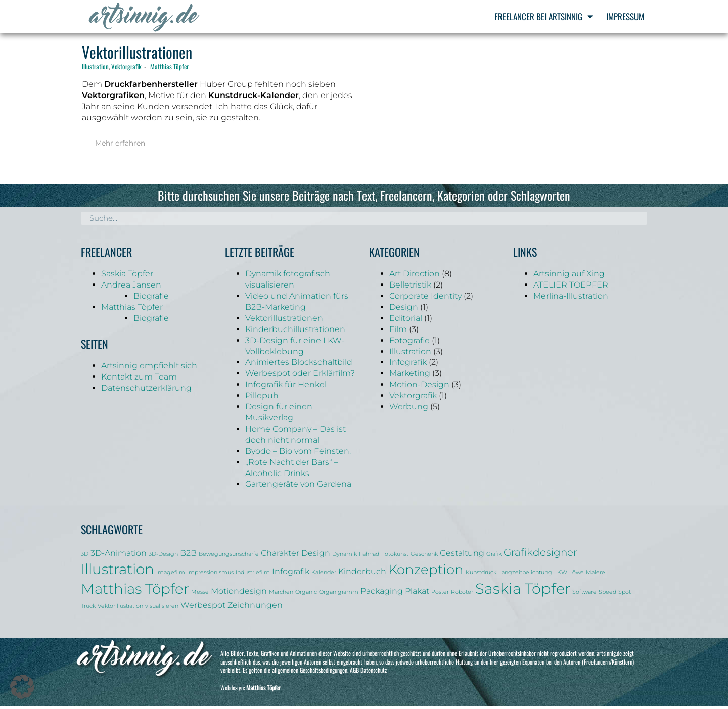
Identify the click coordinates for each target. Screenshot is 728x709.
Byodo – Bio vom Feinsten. (298, 454)
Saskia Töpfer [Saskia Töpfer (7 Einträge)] (523, 592)
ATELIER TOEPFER (571, 288)
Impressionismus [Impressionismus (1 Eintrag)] (210, 575)
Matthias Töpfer (169, 69)
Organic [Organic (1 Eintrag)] (306, 595)
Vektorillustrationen (137, 55)
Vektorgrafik (126, 69)
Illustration (95, 69)
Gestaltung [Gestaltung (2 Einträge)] (462, 556)
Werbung (409, 410)
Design (404, 310)
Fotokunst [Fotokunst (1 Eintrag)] (395, 557)
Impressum (625, 16)
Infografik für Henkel (286, 387)
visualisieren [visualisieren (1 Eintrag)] (162, 609)
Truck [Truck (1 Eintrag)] (88, 609)
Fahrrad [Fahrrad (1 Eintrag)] (369, 557)
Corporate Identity (425, 299)
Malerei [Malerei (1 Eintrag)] (596, 575)
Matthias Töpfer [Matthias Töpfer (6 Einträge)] (135, 592)
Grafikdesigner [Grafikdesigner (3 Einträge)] (540, 555)
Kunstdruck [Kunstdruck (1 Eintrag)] (481, 575)
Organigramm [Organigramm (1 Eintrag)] (339, 595)
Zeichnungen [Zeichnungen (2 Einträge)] (255, 607)
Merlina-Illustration (571, 299)
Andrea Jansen (131, 288)
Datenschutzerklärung (146, 391)
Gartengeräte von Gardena (298, 487)
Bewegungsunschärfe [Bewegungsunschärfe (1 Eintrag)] (229, 557)
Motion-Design (419, 387)
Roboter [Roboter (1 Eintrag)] (462, 595)
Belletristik (410, 288)
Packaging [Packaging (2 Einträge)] (382, 594)
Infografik (408, 365)
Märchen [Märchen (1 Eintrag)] (281, 595)
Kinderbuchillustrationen (295, 332)
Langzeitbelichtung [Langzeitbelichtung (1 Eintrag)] (525, 575)
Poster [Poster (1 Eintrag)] (440, 595)
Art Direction (415, 277)
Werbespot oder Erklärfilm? (300, 376)
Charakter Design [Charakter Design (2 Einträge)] (295, 556)
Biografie (151, 299)
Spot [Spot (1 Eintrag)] (625, 595)
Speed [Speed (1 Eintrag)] (607, 595)
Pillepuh (262, 398)
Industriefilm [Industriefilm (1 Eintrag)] (253, 575)
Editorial (406, 321)
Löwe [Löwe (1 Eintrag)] (577, 575)
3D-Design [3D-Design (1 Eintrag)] (163, 557)
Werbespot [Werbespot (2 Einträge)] (203, 607)
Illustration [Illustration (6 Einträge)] (118, 572)
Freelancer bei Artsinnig (544, 16)
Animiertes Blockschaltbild (299, 365)
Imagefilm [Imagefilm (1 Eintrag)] (171, 575)
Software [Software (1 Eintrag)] (584, 595)
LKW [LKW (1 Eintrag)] (561, 575)
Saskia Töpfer (127, 277)
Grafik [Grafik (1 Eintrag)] (494, 557)
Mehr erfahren (120, 146)
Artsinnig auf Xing (569, 277)
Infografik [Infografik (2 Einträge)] (291, 574)
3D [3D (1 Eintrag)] (85, 557)
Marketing (410, 376)
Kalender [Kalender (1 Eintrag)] (324, 575)
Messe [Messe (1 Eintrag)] (200, 595)
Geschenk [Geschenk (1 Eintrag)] (424, 557)
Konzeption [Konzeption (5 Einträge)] (426, 572)
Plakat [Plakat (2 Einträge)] (417, 594)
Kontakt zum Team (139, 380)
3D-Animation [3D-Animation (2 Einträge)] (119, 556)
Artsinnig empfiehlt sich (149, 369)
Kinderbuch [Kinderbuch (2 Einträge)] (362, 574)
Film (398, 332)
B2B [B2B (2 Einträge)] (188, 556)
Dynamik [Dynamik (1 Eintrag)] (345, 557)
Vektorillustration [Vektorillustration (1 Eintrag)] (120, 609)
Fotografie (409, 343)
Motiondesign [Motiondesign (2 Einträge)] (239, 594)
